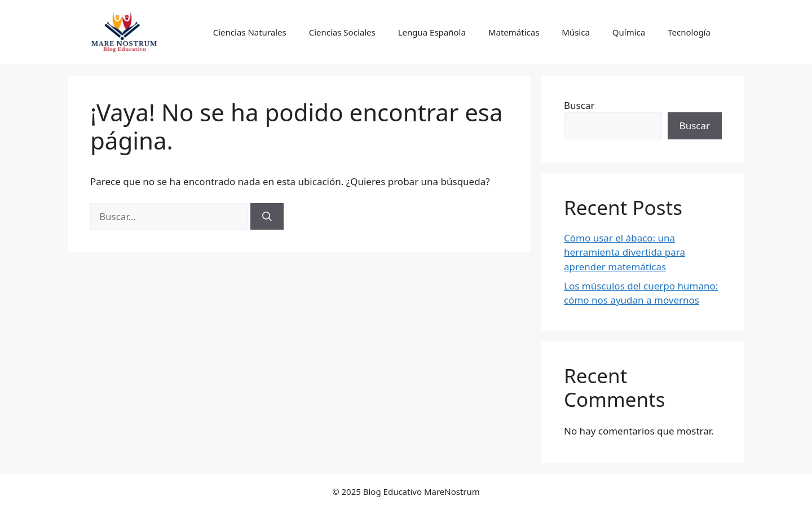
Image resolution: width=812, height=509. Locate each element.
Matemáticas (514, 32)
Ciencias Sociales (342, 32)
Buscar (579, 105)
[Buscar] (267, 217)
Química (629, 32)
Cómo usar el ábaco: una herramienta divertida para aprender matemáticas (625, 252)
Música (576, 32)
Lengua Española (432, 32)
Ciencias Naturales (250, 32)
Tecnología (689, 32)
